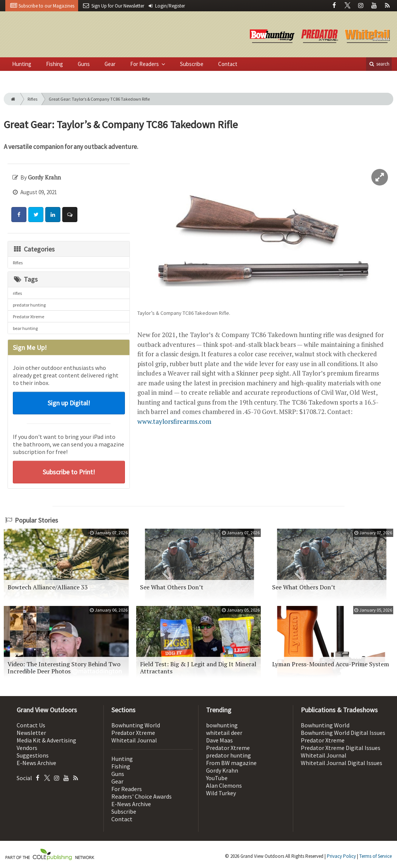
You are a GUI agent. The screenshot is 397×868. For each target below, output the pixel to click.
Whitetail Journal (134, 740)
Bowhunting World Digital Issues (343, 733)
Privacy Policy (341, 856)
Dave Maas (219, 740)
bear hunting (25, 328)
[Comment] (70, 215)
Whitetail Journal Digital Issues (342, 763)
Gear (110, 64)
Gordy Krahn (222, 770)
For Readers (145, 64)
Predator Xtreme (28, 317)
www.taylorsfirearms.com (174, 421)
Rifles (32, 99)
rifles (17, 293)
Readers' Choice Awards (142, 796)
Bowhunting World (136, 725)
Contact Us (31, 725)
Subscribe (192, 64)
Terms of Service (375, 856)
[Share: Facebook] (19, 215)
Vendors (27, 748)
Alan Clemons (224, 785)
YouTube (217, 778)
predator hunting (29, 305)
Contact (228, 64)
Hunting (22, 64)
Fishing (55, 64)
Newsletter (31, 733)
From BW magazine (231, 763)
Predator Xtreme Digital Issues (341, 748)
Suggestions (33, 755)
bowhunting (222, 725)
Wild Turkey (221, 793)
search (379, 64)
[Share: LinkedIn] (53, 215)
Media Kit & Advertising (46, 740)
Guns (84, 64)
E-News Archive (36, 763)
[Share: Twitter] (36, 215)
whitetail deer (224, 733)
